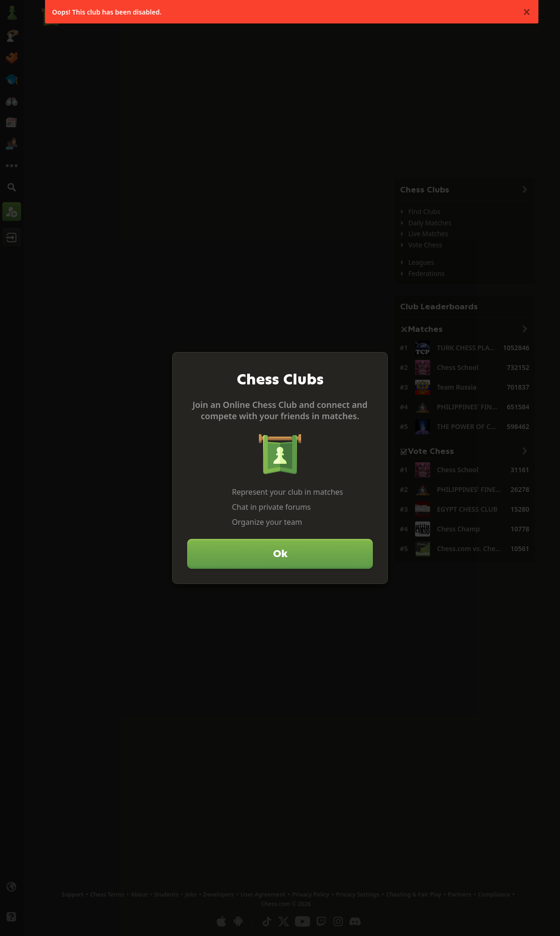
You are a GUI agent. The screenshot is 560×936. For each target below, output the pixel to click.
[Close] (377, 363)
